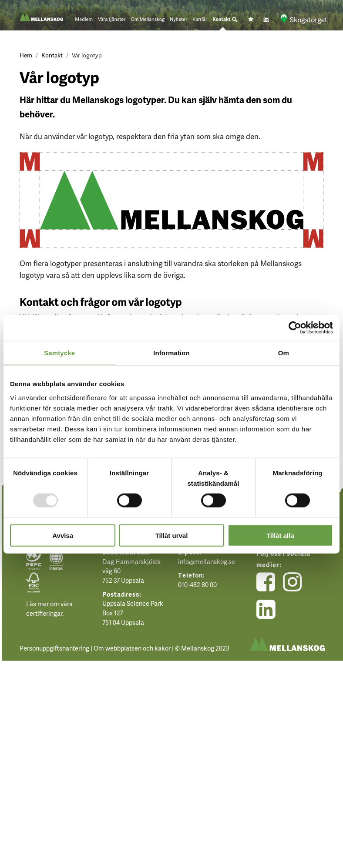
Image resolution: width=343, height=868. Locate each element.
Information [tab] (171, 353)
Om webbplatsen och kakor (132, 648)
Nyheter (178, 19)
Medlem (84, 19)
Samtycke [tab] (59, 353)
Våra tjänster (112, 19)
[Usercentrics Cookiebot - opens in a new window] (295, 328)
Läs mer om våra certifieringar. (49, 608)
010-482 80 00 (197, 584)
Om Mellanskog (148, 19)
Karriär (200, 19)
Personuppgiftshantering (54, 648)
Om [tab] (284, 353)
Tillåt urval (172, 535)
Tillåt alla (280, 535)
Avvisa (63, 535)
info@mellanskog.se (207, 561)
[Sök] (235, 20)
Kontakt (222, 19)
